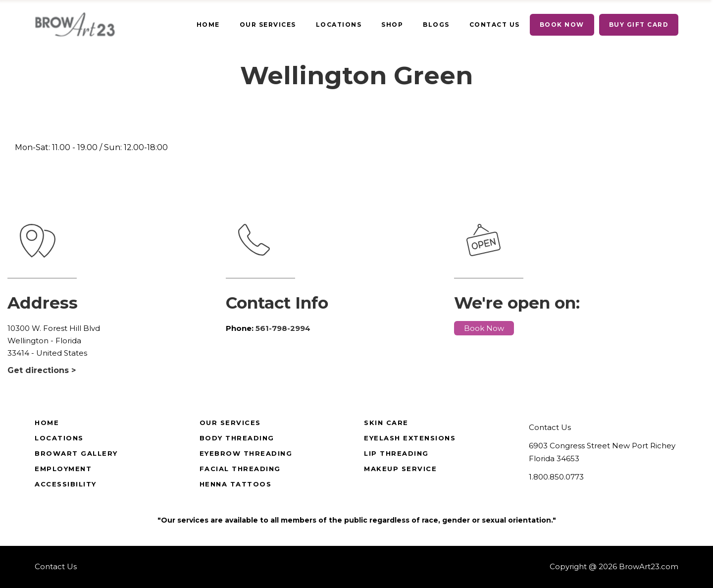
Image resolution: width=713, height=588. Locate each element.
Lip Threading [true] (396, 453)
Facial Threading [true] (240, 469)
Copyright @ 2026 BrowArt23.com (614, 566)
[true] (208, 25)
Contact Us (550, 427)
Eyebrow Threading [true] (246, 453)
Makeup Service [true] (400, 469)
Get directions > (42, 370)
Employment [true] (63, 469)
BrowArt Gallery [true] (76, 453)
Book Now (484, 328)
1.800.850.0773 (556, 477)
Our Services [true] (230, 423)
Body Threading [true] (237, 438)
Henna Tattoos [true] (236, 484)
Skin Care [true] (386, 423)
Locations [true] (59, 438)
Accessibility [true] (66, 484)
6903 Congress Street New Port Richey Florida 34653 (602, 452)
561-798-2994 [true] (283, 328)
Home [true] (47, 423)
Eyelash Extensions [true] (410, 438)
